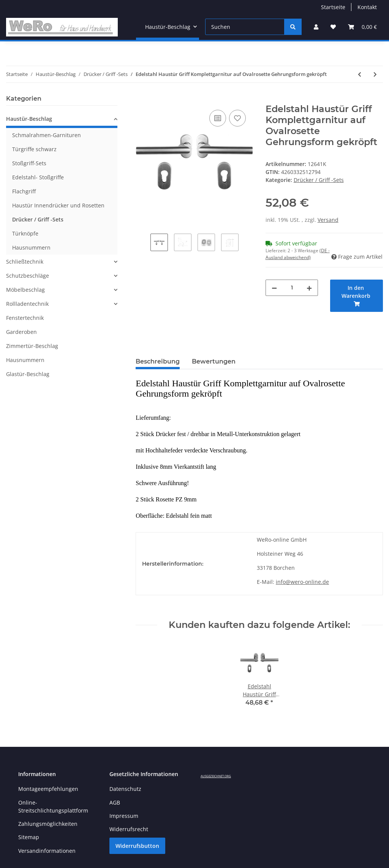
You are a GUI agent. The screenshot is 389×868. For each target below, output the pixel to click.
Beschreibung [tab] (158, 361)
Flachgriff (24, 191)
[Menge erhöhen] (309, 288)
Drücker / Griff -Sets (319, 180)
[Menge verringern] (274, 288)
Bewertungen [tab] (214, 361)
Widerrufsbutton (137, 846)
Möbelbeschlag (25, 290)
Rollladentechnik (27, 304)
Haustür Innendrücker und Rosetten (58, 205)
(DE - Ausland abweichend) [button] (298, 254)
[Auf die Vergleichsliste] (218, 118)
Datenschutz (125, 789)
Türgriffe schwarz (34, 149)
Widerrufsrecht (129, 829)
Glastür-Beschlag (28, 374)
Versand (328, 220)
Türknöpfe (25, 233)
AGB (115, 802)
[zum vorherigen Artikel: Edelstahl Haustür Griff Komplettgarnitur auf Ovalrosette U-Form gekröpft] (360, 74)
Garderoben (21, 332)
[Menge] (292, 288)
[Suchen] (245, 27)
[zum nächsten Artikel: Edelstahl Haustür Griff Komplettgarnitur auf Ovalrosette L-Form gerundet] (375, 74)
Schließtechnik (25, 262)
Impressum (124, 816)
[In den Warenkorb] (142, 100)
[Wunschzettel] (333, 27)
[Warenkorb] (362, 27)
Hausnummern (31, 247)
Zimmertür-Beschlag (32, 346)
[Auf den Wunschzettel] (237, 118)
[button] (316, 27)
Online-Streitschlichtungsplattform (53, 806)
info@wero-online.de (302, 582)
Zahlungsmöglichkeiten (48, 824)
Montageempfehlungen (48, 789)
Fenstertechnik (25, 318)
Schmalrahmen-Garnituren (47, 135)
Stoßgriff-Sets (29, 163)
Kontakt (367, 7)
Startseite (333, 7)
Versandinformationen (47, 851)
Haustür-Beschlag (29, 119)
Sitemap (29, 837)
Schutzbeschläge (28, 276)
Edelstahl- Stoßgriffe (38, 177)
